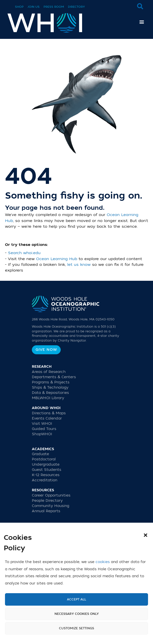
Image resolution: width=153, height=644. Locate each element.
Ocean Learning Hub (57, 259)
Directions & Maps (49, 413)
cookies (103, 562)
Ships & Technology (50, 388)
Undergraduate (46, 465)
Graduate (40, 454)
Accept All (76, 599)
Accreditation (45, 480)
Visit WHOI (42, 424)
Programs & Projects (51, 382)
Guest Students (47, 470)
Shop (19, 7)
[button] (146, 535)
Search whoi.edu (24, 253)
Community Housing (51, 506)
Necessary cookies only (77, 614)
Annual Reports (46, 511)
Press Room (54, 7)
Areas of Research (49, 372)
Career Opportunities (51, 495)
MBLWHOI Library (48, 398)
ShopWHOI (42, 434)
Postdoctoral (44, 459)
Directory (76, 7)
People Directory (47, 501)
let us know (79, 265)
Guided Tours (44, 429)
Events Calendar (47, 418)
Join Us (34, 7)
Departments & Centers (54, 377)
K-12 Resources (46, 475)
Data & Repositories (50, 393)
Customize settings (76, 628)
